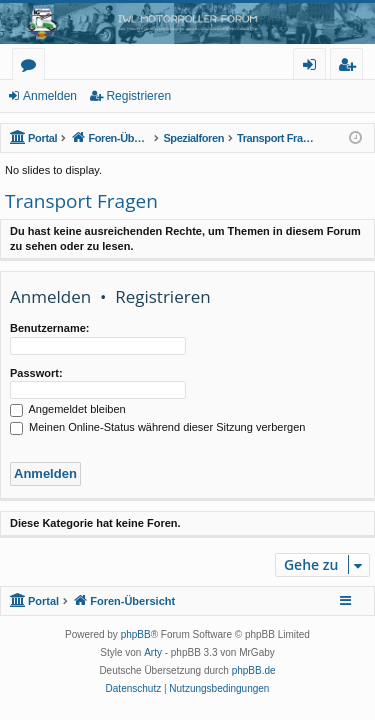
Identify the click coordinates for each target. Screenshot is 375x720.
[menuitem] (134, 689)
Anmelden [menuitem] (315, 67)
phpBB (136, 634)
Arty (153, 652)
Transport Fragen (81, 201)
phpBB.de (254, 670)
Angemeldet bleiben (68, 409)
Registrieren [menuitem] (351, 67)
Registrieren (138, 96)
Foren (32, 67)
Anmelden (50, 96)
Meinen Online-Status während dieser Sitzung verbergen (157, 427)
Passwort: (36, 373)
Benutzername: (49, 328)
